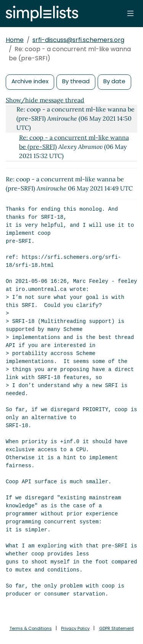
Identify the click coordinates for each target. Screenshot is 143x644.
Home (15, 40)
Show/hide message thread (45, 100)
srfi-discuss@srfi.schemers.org (78, 40)
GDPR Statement (116, 628)
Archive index (30, 81)
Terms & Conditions (31, 628)
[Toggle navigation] (130, 13)
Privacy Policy (75, 628)
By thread (76, 81)
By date (114, 81)
